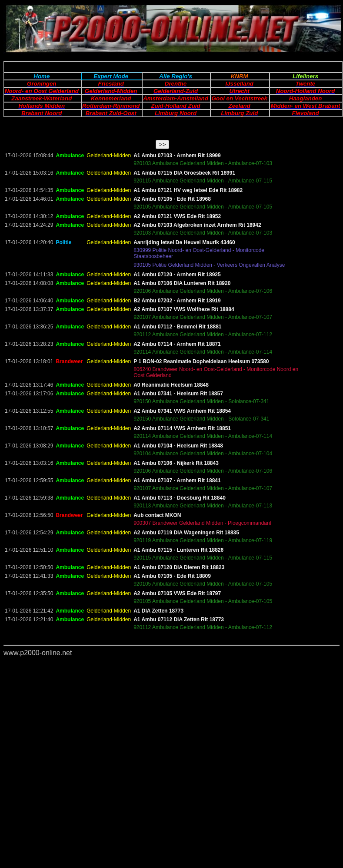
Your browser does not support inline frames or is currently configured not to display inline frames (171, 502)
